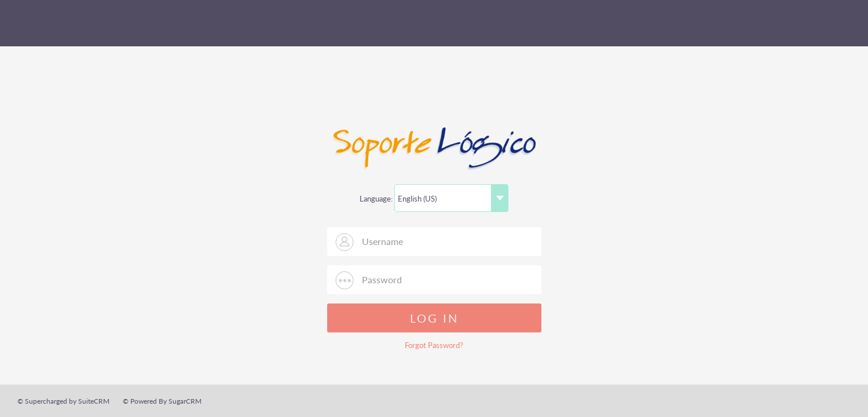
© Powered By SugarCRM (162, 401)
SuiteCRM (67, 23)
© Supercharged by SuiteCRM (63, 401)
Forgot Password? (434, 345)
